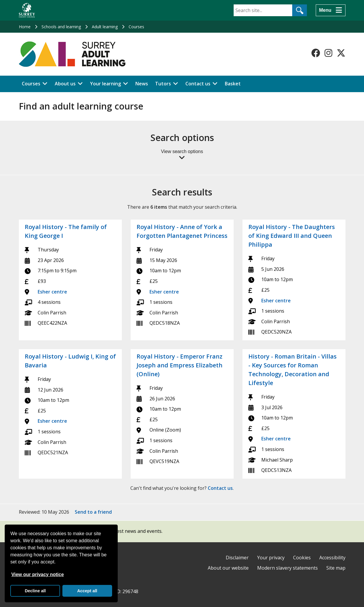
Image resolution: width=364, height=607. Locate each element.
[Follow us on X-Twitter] (341, 53)
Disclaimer (237, 558)
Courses (136, 27)
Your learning (105, 84)
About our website (228, 568)
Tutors (163, 84)
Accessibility (332, 558)
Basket (233, 84)
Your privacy (271, 558)
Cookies (302, 558)
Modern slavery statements (287, 568)
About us (65, 84)
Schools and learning (61, 27)
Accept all (87, 591)
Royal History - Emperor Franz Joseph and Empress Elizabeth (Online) (179, 365)
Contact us (198, 84)
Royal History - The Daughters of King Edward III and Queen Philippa (292, 236)
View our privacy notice (37, 574)
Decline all (35, 591)
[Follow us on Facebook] (316, 53)
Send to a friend (93, 512)
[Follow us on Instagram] (328, 53)
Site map (336, 568)
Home (25, 27)
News (142, 84)
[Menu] (330, 10)
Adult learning (105, 27)
